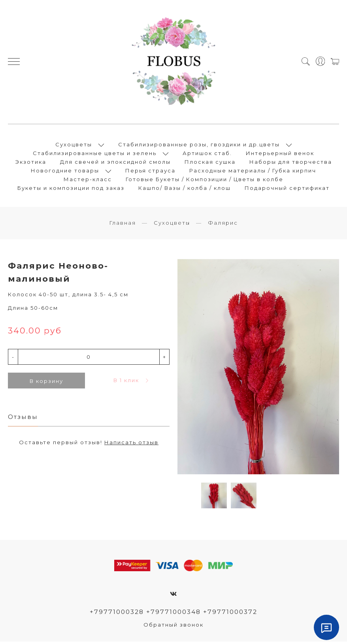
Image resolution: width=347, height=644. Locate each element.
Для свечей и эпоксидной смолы (115, 163)
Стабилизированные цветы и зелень (95, 154)
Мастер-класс (88, 180)
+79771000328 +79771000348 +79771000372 (174, 614)
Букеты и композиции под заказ (71, 189)
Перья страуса (150, 172)
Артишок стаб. (207, 154)
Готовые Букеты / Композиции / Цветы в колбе (205, 180)
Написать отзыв (131, 445)
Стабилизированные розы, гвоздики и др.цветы (199, 146)
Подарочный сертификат (287, 189)
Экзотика (31, 163)
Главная (123, 225)
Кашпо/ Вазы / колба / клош (185, 189)
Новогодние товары (65, 172)
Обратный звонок (173, 627)
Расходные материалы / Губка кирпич (253, 172)
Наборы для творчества (291, 163)
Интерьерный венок (280, 154)
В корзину (46, 383)
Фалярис (223, 225)
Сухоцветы (74, 146)
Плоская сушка (210, 163)
